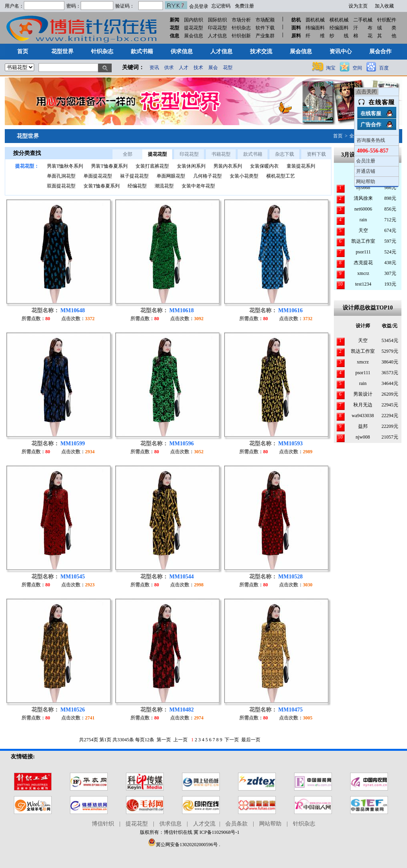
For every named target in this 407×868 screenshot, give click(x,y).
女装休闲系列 (191, 166)
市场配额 (265, 20)
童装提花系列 (301, 166)
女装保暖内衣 (264, 166)
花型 (228, 68)
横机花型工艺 (281, 176)
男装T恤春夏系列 (109, 166)
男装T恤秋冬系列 (65, 166)
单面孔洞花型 (61, 176)
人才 (184, 68)
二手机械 (363, 20)
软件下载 (265, 28)
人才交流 (204, 824)
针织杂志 (241, 28)
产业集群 (265, 36)
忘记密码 (221, 6)
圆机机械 (315, 20)
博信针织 (103, 824)
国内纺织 (194, 20)
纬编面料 (315, 28)
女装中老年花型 (198, 186)
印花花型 (217, 28)
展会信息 (194, 36)
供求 (169, 68)
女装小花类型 (244, 176)
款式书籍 (253, 154)
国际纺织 (217, 20)
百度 (384, 68)
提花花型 (194, 28)
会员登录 (199, 6)
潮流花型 (164, 186)
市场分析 (241, 20)
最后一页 (251, 740)
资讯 (154, 68)
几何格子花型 (207, 176)
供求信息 (171, 824)
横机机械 (339, 20)
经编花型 (137, 186)
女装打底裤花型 (152, 166)
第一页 (164, 740)
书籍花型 (221, 154)
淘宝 (331, 68)
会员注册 (366, 161)
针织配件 (387, 20)
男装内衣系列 (228, 166)
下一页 (232, 740)
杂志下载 (285, 154)
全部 (128, 154)
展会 (213, 68)
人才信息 (217, 36)
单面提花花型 (98, 176)
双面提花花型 (61, 186)
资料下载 (316, 154)
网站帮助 (270, 824)
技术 (198, 68)
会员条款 (236, 824)
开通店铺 (366, 171)
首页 (338, 136)
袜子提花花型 (134, 176)
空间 (357, 68)
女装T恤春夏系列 (102, 186)
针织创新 (241, 36)
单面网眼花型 (171, 176)
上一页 (180, 740)
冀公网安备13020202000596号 (183, 845)
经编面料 (339, 28)
